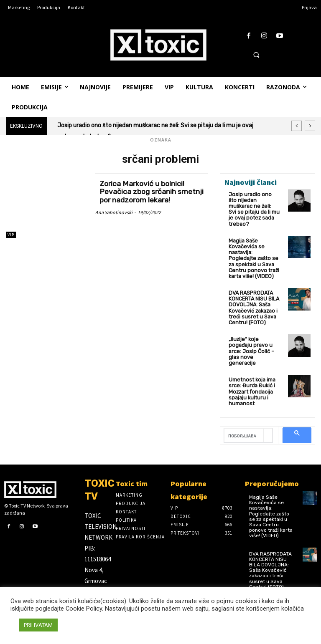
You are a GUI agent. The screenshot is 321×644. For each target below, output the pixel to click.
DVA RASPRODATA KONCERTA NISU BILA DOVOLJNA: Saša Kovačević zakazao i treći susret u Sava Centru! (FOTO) (253, 295)
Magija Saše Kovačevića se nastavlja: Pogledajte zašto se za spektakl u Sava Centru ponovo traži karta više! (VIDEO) (254, 249)
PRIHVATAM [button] (38, 625)
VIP (11, 235)
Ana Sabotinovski (114, 212)
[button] (256, 55)
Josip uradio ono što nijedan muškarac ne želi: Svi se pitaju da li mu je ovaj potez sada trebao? (254, 205)
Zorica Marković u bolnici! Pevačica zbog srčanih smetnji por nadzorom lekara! (150, 192)
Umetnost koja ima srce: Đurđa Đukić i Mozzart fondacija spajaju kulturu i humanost (251, 370)
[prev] (297, 126)
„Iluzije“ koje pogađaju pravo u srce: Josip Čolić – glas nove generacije (254, 334)
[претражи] (244, 413)
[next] (310, 126)
